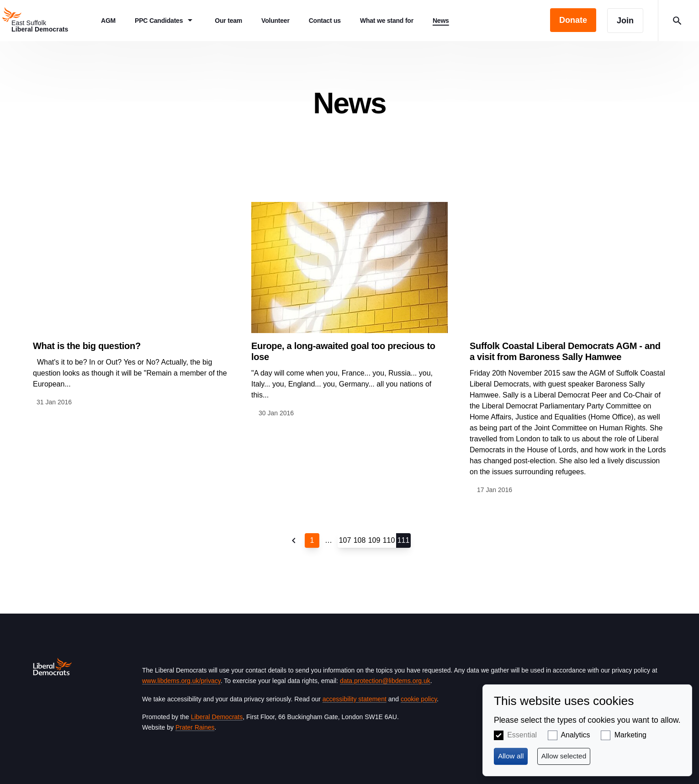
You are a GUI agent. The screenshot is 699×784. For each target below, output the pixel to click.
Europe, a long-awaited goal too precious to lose (343, 351)
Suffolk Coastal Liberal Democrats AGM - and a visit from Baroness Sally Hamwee (565, 351)
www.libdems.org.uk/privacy (181, 681)
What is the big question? (87, 346)
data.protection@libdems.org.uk (385, 681)
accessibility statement (355, 699)
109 (374, 540)
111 (404, 540)
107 (345, 540)
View (131, 305)
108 (360, 540)
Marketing (630, 735)
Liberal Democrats (217, 717)
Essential (522, 735)
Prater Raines (195, 727)
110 (389, 540)
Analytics (575, 735)
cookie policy (419, 699)
